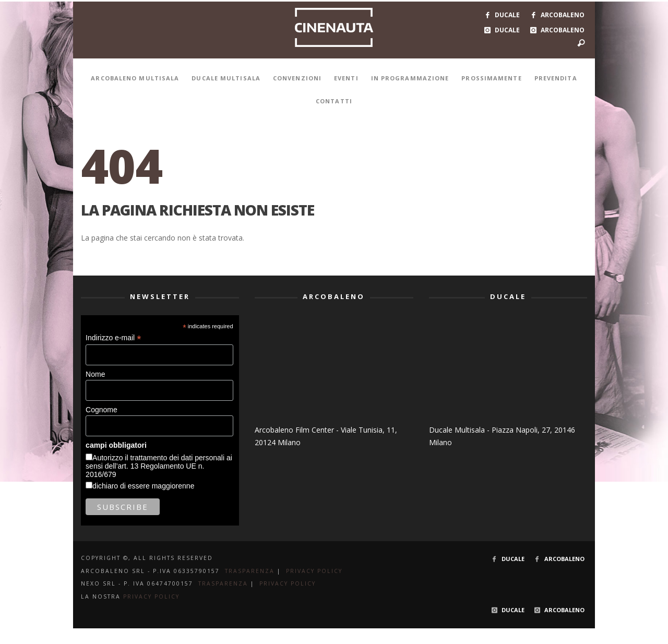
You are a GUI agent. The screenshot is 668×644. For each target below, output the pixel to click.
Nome (95, 374)
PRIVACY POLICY (314, 571)
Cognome (102, 410)
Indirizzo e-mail (113, 338)
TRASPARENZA (250, 571)
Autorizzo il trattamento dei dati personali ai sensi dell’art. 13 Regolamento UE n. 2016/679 (159, 466)
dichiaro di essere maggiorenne (143, 486)
